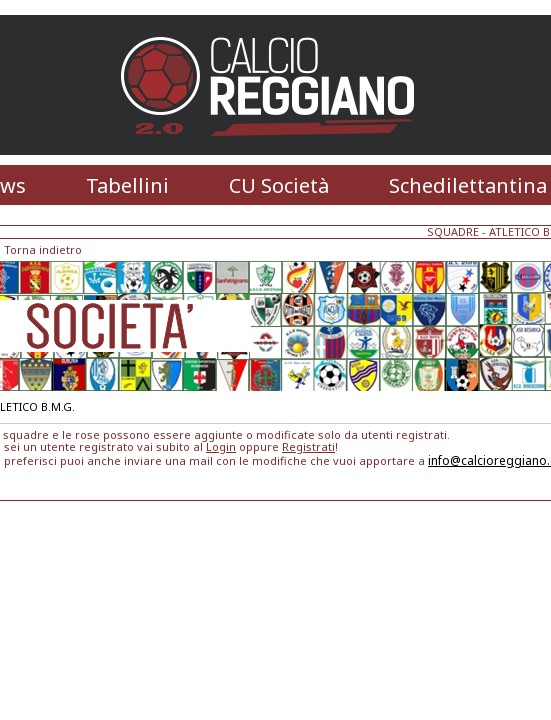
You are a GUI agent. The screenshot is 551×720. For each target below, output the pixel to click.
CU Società (279, 185)
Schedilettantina (468, 185)
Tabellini (127, 185)
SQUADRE (453, 231)
